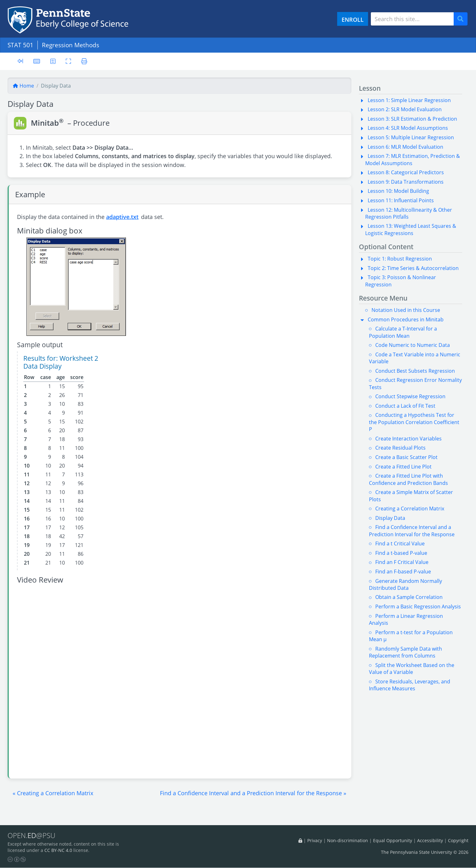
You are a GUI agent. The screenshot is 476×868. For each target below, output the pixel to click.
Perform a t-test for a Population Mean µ (411, 636)
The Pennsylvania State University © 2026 (425, 852)
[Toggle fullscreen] (69, 61)
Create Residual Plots (400, 448)
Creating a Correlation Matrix (410, 509)
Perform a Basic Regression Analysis (418, 606)
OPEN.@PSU (33, 836)
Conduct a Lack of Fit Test (405, 406)
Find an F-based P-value (403, 572)
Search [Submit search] (463, 19)
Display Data (390, 518)
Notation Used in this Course (406, 310)
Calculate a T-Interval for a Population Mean (403, 332)
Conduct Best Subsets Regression (415, 371)
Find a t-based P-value (401, 553)
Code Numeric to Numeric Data (413, 345)
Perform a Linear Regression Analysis (406, 619)
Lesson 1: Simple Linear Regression (409, 100)
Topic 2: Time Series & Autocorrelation (413, 268)
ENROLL (353, 19)
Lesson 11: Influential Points (401, 200)
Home (23, 86)
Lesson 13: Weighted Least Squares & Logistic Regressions (411, 229)
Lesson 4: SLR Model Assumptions (408, 128)
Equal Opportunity (393, 840)
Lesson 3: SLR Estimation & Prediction (412, 119)
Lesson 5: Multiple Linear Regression (411, 137)
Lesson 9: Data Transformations (406, 182)
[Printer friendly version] (85, 61)
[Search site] (412, 19)
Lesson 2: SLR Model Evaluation (405, 109)
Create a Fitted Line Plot (403, 467)
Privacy (315, 840)
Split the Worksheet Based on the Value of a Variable (412, 669)
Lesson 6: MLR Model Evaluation (405, 147)
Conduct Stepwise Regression (410, 396)
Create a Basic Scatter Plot (406, 457)
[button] (53, 793)
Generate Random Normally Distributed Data (405, 584)
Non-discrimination (348, 840)
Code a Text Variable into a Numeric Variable (415, 358)
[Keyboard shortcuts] (37, 61)
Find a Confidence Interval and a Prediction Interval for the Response (412, 531)
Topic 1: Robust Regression (400, 259)
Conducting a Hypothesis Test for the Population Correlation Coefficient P (414, 422)
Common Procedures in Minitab (406, 319)
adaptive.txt (122, 217)
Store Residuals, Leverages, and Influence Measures (410, 685)
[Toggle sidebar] (20, 61)
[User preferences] (53, 61)
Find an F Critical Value (402, 562)
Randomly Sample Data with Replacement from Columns (405, 652)
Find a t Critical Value (400, 543)
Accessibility (430, 840)
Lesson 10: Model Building (398, 191)
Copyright (458, 840)
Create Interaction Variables (408, 439)
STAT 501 (20, 45)
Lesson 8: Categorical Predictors (406, 172)
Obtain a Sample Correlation (409, 597)
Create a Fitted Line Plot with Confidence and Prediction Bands (408, 479)
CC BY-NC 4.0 (58, 851)
